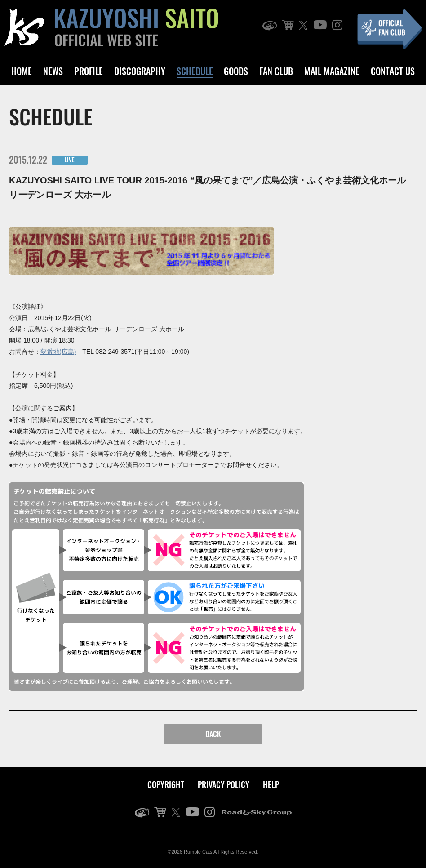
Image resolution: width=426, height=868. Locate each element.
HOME (22, 71)
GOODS (236, 71)
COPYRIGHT (166, 784)
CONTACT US (393, 71)
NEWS (53, 71)
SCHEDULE (195, 71)
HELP (271, 784)
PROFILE (89, 71)
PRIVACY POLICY (224, 784)
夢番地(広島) (58, 352)
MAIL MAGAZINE (332, 71)
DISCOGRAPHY (140, 71)
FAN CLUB (276, 71)
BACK (213, 734)
